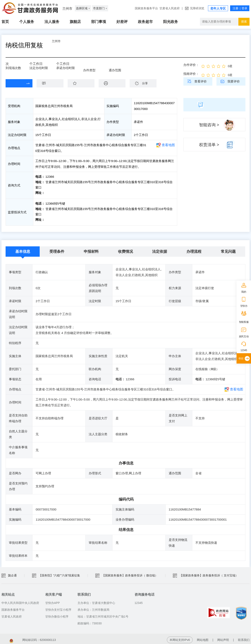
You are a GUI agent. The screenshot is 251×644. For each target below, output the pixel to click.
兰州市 (67, 45)
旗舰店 (75, 22)
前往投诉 (51, 219)
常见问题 (228, 249)
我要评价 (234, 81)
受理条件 (57, 249)
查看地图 (168, 145)
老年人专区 (218, 8)
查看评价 (201, 81)
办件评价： (191, 65)
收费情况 (125, 249)
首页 (5, 22)
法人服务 (52, 22)
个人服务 (27, 22)
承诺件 (91, 67)
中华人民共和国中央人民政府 (20, 601)
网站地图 (203, 638)
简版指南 (214, 105)
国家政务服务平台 (146, 8)
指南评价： (191, 74)
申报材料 (91, 249)
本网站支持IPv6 (180, 638)
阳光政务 (171, 22)
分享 (145, 83)
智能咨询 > (209, 125)
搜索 (244, 21)
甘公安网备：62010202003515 (79, 638)
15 (32, 65)
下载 (114, 83)
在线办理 (16, 83)
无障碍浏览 (197, 8)
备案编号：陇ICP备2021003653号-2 (25, 638)
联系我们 (244, 638)
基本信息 (23, 249)
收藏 (83, 83)
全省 (115, 67)
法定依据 (160, 249)
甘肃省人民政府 (170, 8)
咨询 (52, 83)
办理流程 (194, 249)
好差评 (122, 22)
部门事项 (99, 22)
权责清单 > (209, 145)
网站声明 (223, 638)
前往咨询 (51, 193)
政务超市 (145, 22)
